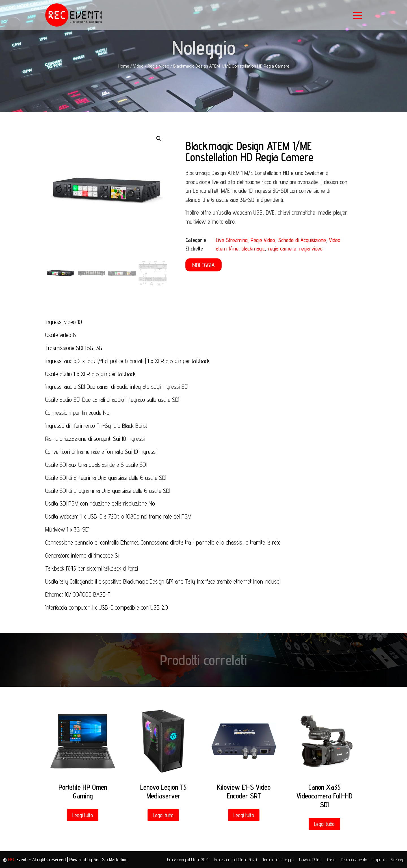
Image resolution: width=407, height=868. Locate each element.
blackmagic (253, 249)
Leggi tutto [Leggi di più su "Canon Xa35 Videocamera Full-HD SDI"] (324, 824)
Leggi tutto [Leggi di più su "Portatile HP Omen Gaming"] (83, 815)
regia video (311, 249)
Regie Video (158, 66)
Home (124, 66)
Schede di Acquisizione (302, 240)
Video (138, 66)
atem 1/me (227, 249)
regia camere (282, 249)
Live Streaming (232, 240)
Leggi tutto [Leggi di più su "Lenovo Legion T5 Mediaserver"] (163, 815)
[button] (203, 265)
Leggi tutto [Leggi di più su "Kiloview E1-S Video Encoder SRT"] (244, 815)
